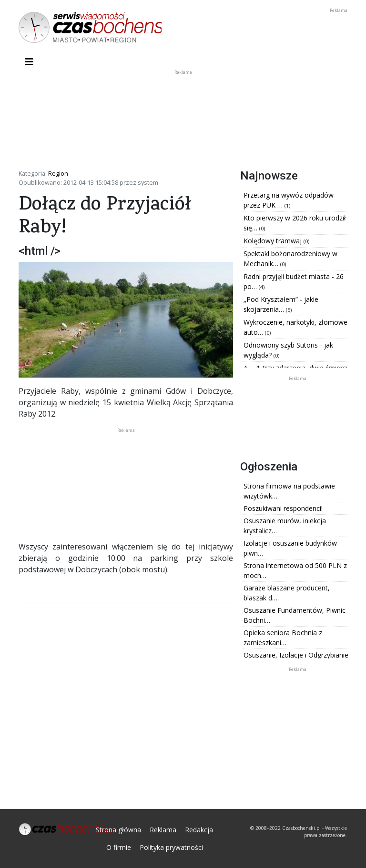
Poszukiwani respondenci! (283, 508)
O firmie (119, 847)
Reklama (163, 830)
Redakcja (199, 830)
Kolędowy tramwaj (274, 241)
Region (58, 173)
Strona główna (118, 830)
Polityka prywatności (171, 847)
